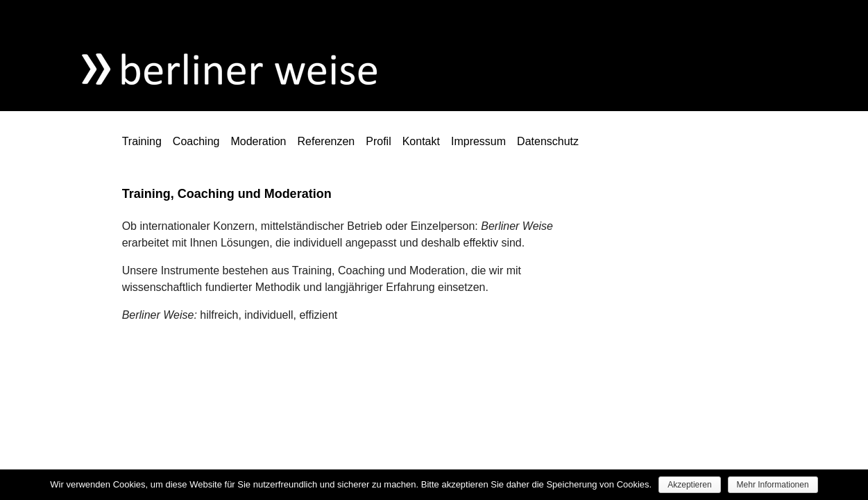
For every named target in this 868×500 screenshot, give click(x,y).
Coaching (196, 141)
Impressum (478, 141)
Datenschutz (548, 141)
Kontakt (421, 141)
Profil (378, 141)
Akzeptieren (689, 485)
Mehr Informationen (773, 485)
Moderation (258, 141)
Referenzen (326, 141)
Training (142, 141)
